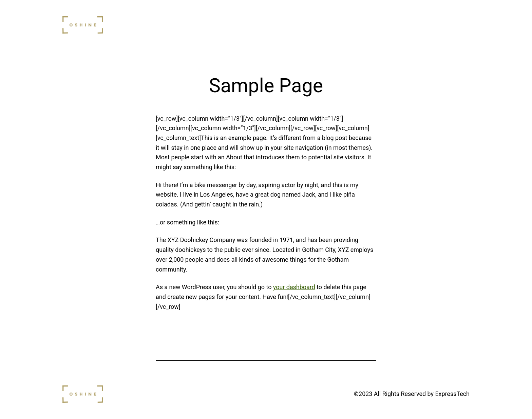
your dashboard (294, 287)
